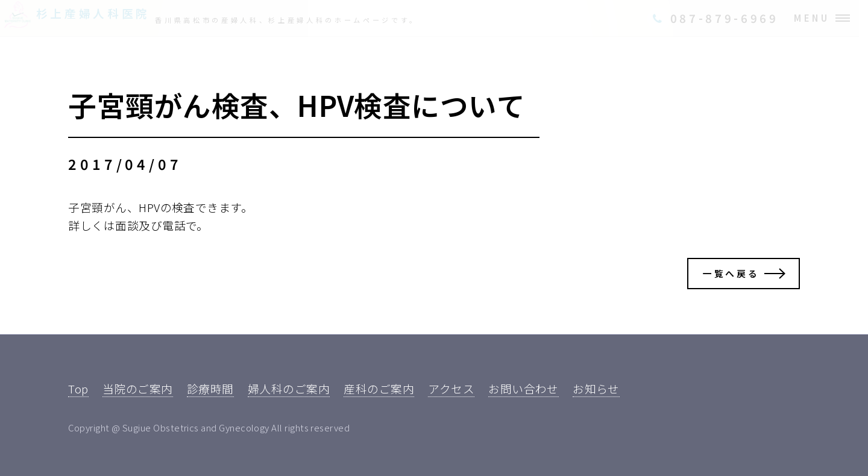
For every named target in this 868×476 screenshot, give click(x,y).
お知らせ (596, 388)
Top (78, 388)
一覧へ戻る (731, 273)
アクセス (451, 388)
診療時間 (210, 388)
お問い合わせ (524, 388)
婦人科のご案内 (289, 388)
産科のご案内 (379, 388)
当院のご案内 (138, 388)
